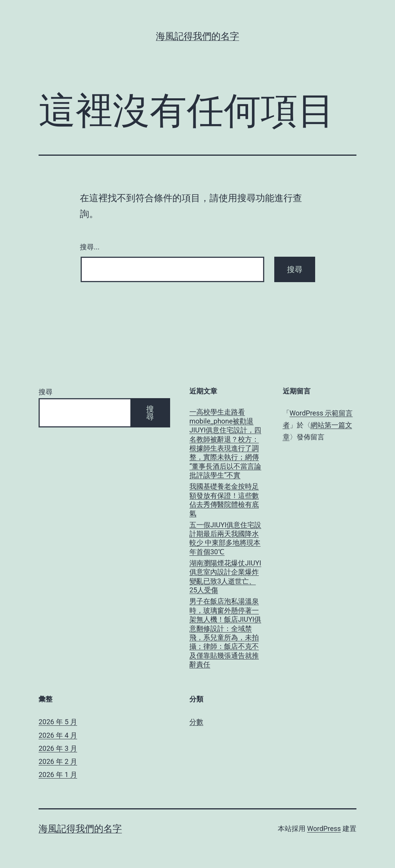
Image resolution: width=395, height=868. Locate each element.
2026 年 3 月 (58, 748)
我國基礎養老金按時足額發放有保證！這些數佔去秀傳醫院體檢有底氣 (224, 500)
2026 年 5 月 (58, 722)
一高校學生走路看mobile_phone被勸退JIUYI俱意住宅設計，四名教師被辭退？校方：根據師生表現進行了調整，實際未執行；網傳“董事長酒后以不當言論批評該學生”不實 (225, 443)
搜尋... (90, 247)
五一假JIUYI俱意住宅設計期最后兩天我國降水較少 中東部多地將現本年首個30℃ (225, 538)
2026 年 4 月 (58, 735)
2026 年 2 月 (58, 761)
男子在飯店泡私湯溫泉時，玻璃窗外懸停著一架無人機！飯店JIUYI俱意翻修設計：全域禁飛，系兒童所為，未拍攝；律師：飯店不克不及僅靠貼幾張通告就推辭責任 (225, 633)
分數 (196, 722)
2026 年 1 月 (58, 775)
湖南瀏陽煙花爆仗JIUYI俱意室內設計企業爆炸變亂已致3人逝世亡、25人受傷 (225, 576)
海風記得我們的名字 (197, 36)
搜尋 (46, 392)
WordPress (324, 828)
